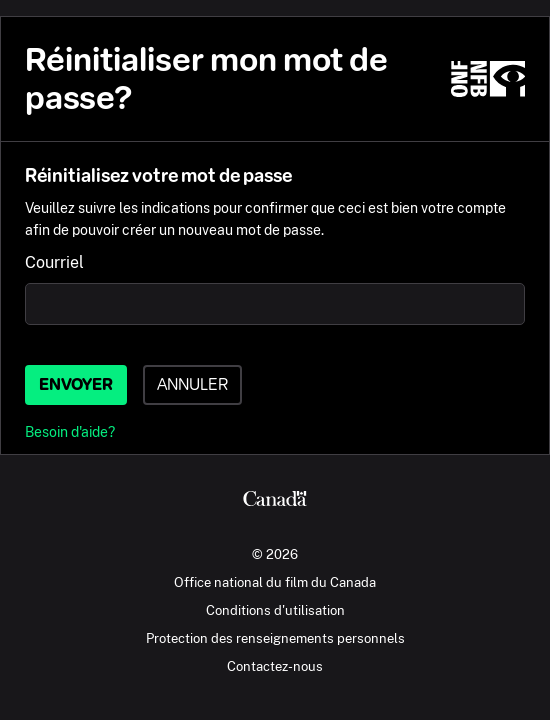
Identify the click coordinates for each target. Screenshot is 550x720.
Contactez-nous (275, 666)
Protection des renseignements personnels (275, 638)
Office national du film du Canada (275, 582)
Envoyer (76, 384)
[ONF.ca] (488, 79)
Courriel (54, 262)
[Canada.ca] (275, 501)
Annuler (192, 384)
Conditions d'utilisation (275, 610)
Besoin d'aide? (70, 431)
